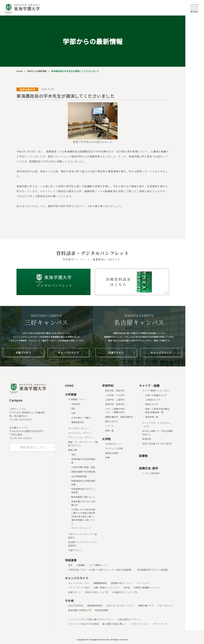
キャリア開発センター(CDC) (156, 390)
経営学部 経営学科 (115, 390)
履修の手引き (112, 421)
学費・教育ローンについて (107, 588)
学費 (107, 458)
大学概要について (77, 399)
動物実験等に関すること (83, 497)
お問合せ (195, 110)
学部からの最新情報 (37, 71)
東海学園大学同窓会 (78, 610)
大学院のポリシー (114, 444)
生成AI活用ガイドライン (129, 619)
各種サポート (75, 592)
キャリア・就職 (149, 386)
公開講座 (81, 565)
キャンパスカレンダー (79, 583)
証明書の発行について (121, 583)
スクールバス (143, 583)
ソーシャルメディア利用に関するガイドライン (91, 619)
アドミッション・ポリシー (81, 437)
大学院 (106, 439)
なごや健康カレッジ (99, 565)
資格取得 (146, 439)
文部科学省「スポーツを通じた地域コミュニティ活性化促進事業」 (101, 570)
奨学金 (127, 588)
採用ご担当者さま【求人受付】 (157, 444)
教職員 (195, 85)
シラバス (109, 426)
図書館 (143, 456)
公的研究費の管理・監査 (83, 467)
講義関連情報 (100, 583)
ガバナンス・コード (81, 528)
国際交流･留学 (149, 468)
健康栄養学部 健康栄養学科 (119, 417)
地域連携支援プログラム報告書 (152, 570)
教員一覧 (109, 431)
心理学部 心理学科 (115, 400)
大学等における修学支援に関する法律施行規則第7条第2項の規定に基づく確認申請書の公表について (83, 516)
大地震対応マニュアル (123, 592)
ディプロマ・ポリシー (79, 428)
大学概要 (71, 394)
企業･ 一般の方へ (195, 72)
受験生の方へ (195, 22)
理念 (73, 408)
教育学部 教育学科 (115, 404)
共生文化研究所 (76, 606)
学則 (73, 455)
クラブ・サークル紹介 (79, 588)
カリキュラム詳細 (114, 448)
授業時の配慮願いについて (147, 588)
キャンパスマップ (68, 352)
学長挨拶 (76, 404)
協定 (70, 565)
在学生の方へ (195, 34)
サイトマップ (160, 624)
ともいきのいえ (165, 606)
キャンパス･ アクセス (195, 97)
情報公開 (72, 450)
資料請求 (195, 122)
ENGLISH (195, 135)
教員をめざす (152, 404)
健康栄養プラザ (146, 606)
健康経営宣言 (78, 422)
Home (20, 71)
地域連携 (71, 560)
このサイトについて (140, 624)
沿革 (73, 413)
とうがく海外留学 (151, 473)
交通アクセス (23, 352)
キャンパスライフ (77, 578)
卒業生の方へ (195, 59)
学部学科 (108, 386)
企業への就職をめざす (156, 395)
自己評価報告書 (79, 476)
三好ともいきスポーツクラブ (120, 606)
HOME (69, 386)
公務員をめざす (153, 400)
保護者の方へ (195, 47)
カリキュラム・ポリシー (80, 433)
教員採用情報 (102, 610)
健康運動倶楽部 (95, 606)
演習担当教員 (112, 453)
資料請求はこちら (33, 447)
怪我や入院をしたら (95, 592)
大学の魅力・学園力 (81, 418)
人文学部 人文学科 (115, 395)
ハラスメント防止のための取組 (83, 624)
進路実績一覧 (152, 417)
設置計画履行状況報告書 (83, 472)
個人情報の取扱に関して (114, 624)
